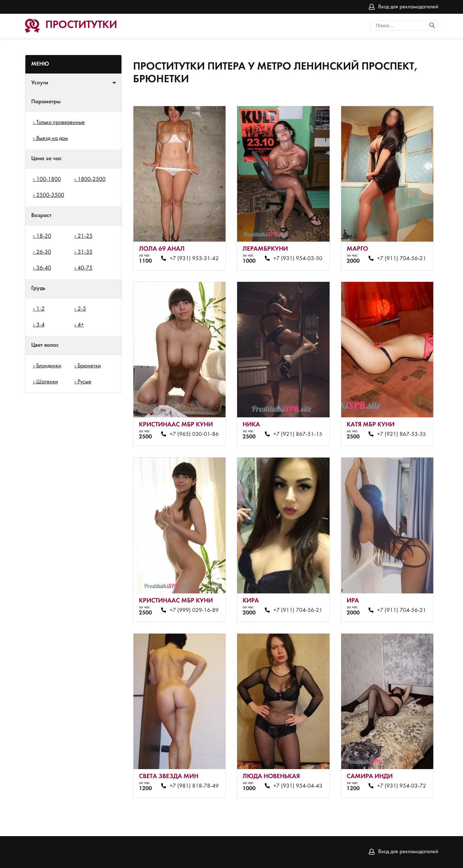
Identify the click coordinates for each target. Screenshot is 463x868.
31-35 (85, 252)
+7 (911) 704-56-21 (402, 259)
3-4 (40, 325)
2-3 (82, 309)
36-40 (44, 268)
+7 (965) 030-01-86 (194, 434)
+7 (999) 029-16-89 (194, 610)
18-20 (44, 236)
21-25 (85, 236)
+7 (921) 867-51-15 (298, 434)
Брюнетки (89, 366)
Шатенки (47, 382)
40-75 (85, 268)
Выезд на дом (52, 138)
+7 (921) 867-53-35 (402, 434)
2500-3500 (50, 195)
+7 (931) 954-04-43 (298, 786)
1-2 (40, 309)
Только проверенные (61, 122)
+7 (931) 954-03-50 (298, 259)
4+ (81, 325)
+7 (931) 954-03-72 (402, 786)
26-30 (44, 252)
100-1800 (49, 179)
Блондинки (49, 366)
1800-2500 (92, 179)
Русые (84, 382)
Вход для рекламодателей (408, 7)
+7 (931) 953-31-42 (194, 259)
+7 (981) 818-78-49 (194, 786)
